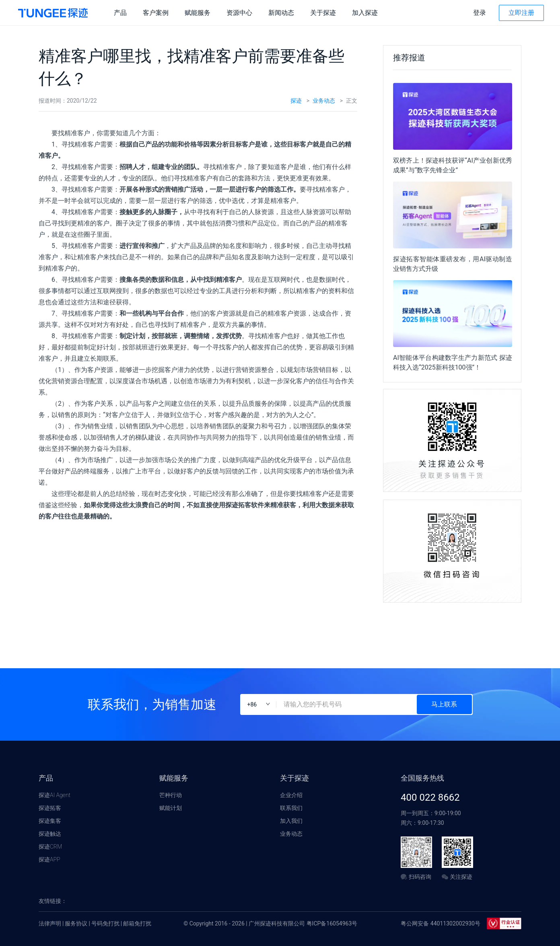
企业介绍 (291, 795)
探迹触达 (50, 834)
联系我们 (291, 808)
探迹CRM (50, 847)
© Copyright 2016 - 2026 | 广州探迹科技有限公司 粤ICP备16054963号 (270, 923)
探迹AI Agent (55, 795)
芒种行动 (171, 795)
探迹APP (49, 859)
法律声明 (50, 923)
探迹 (296, 101)
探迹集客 (50, 821)
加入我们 (291, 821)
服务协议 (76, 923)
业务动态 (324, 101)
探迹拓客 (50, 808)
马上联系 (444, 704)
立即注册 (521, 13)
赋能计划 (171, 808)
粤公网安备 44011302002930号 (441, 923)
